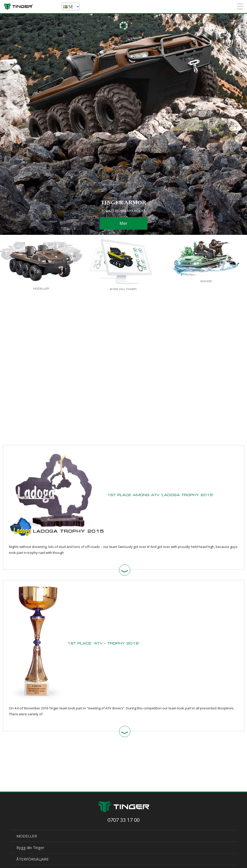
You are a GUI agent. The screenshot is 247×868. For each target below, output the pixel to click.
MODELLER (27, 836)
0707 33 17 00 (123, 820)
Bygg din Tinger (30, 847)
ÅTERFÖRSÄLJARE (33, 859)
